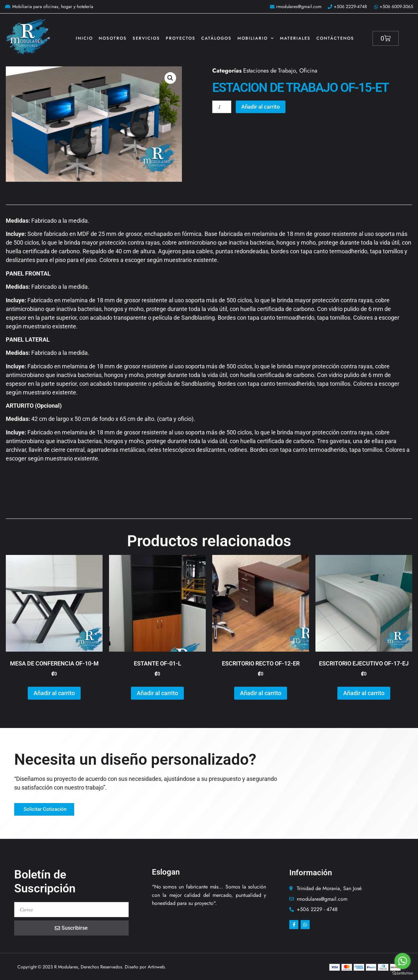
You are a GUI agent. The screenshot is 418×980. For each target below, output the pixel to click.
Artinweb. (157, 967)
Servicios (146, 38)
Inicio (84, 38)
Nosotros (113, 38)
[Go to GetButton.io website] (403, 973)
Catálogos (216, 38)
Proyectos (181, 38)
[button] (170, 78)
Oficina (308, 71)
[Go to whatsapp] (403, 961)
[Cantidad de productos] (223, 107)
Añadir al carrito (264, 107)
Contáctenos (335, 38)
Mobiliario (256, 38)
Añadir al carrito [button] (54, 693)
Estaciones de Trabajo (269, 71)
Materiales (295, 38)
